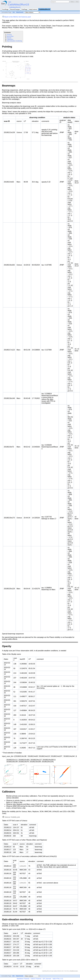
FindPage (24, 9)
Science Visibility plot (12, 817)
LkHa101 (23, 866)
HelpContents (33, 9)
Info (14, 12)
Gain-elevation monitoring (14, 41)
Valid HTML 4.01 (58, 979)
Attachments (20, 12)
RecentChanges (15, 9)
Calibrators (10, 39)
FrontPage (5, 9)
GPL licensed (47, 979)
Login (10, 2)
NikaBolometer (74, 971)
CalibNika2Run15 (18, 5)
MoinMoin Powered (23, 979)
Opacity (9, 38)
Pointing (9, 35)
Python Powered (36, 979)
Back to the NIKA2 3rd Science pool (18, 17)
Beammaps (10, 36)
